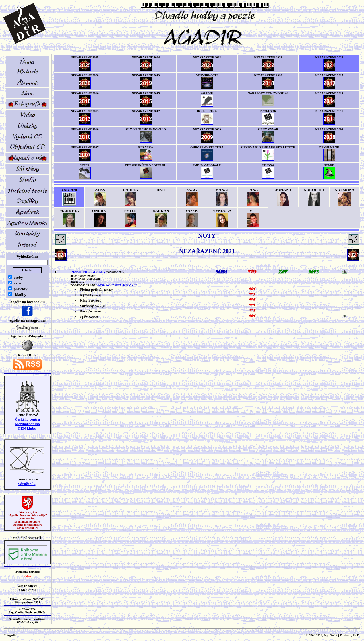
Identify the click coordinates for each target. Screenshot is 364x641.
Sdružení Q (27, 484)
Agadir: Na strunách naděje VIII (116, 285)
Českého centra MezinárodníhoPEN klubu (27, 424)
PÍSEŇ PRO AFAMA (88, 272)
